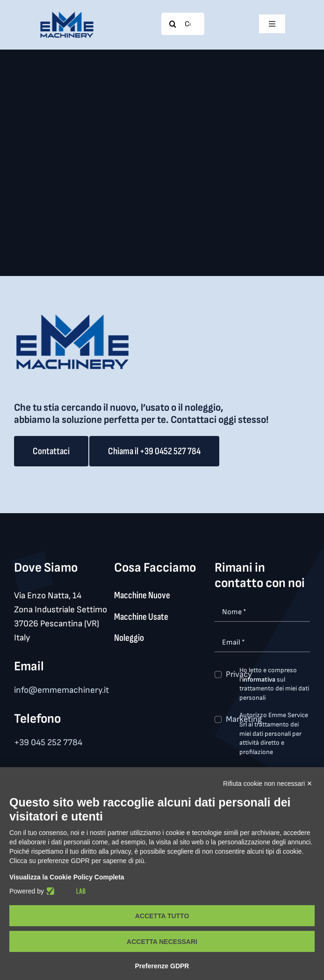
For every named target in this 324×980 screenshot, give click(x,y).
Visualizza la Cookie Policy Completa (67, 877)
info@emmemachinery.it (61, 690)
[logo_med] (67, 15)
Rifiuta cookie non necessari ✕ (268, 784)
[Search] (173, 24)
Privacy (239, 674)
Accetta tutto (162, 916)
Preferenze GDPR (162, 966)
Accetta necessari (162, 942)
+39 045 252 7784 (48, 743)
